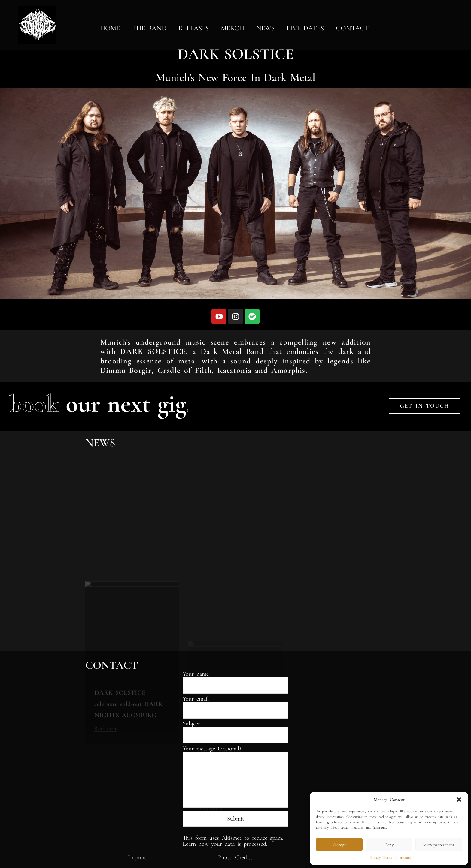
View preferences (439, 845)
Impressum (403, 857)
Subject (235, 730)
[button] (459, 800)
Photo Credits (235, 857)
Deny (389, 845)
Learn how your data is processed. (225, 844)
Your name (235, 680)
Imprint (137, 857)
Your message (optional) (235, 777)
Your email (235, 705)
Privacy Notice (381, 857)
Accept (339, 845)
